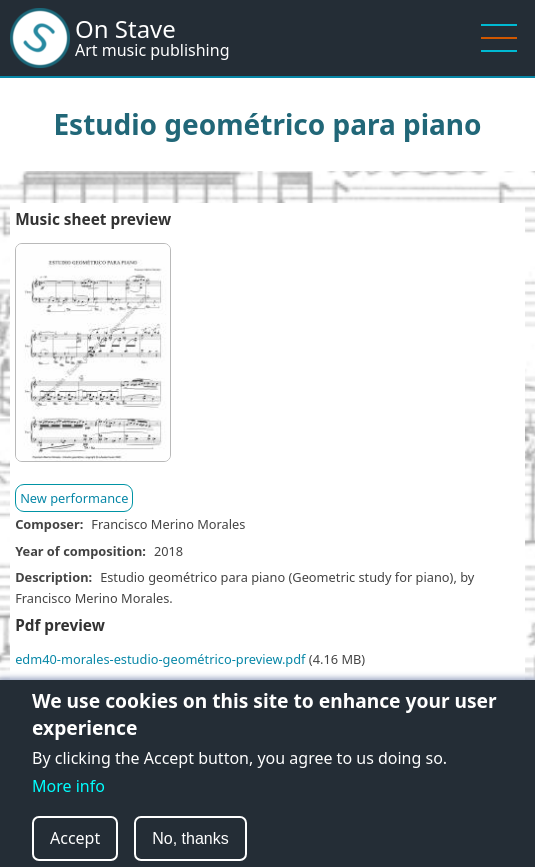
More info (68, 800)
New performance (74, 498)
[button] (93, 359)
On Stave (125, 28)
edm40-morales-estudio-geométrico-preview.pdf (160, 659)
